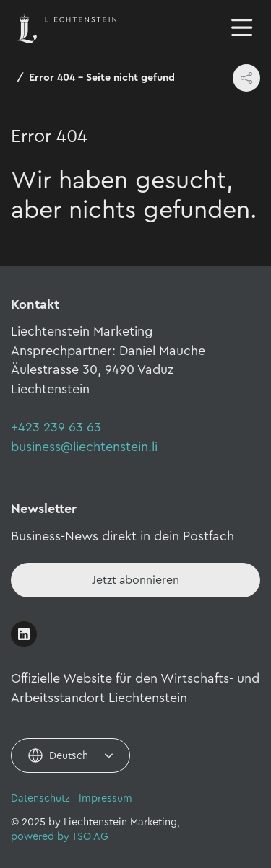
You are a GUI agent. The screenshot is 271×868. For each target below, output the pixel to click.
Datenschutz (40, 798)
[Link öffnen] (24, 634)
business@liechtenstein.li (84, 447)
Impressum (106, 798)
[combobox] (70, 755)
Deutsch (69, 756)
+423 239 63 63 (56, 427)
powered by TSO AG (60, 837)
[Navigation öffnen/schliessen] (242, 29)
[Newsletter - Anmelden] (135, 580)
